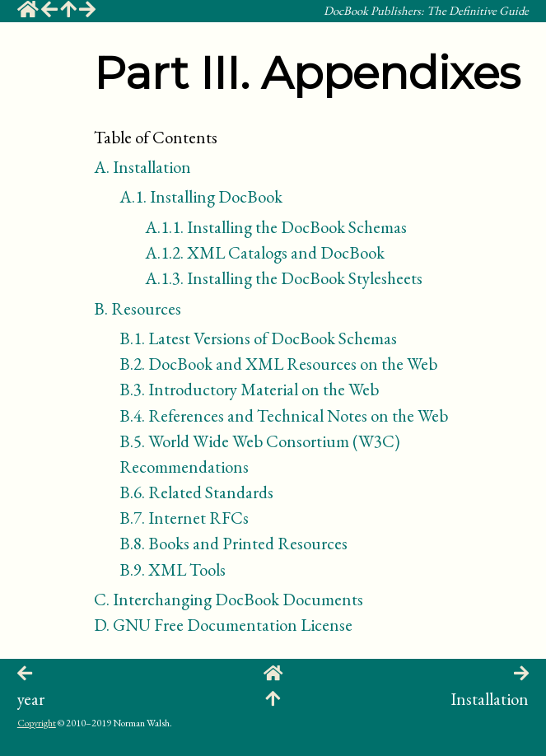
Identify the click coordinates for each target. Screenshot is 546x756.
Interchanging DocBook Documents (229, 599)
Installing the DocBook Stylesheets (284, 278)
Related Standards (196, 492)
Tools (173, 569)
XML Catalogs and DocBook (265, 252)
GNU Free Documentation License (223, 625)
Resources (138, 308)
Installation (142, 167)
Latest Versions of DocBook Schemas (258, 338)
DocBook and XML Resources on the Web (278, 364)
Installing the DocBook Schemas (276, 227)
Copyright (37, 723)
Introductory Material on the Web (249, 389)
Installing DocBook (201, 196)
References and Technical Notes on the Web (284, 415)
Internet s (184, 518)
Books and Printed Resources (233, 543)
